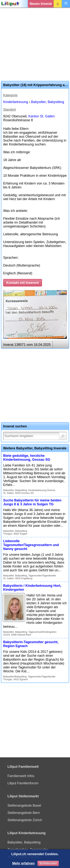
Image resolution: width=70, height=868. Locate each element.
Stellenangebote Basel (24, 806)
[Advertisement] (35, 44)
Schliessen (48, 863)
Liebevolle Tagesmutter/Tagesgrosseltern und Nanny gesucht (31, 545)
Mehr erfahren (23, 863)
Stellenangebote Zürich (25, 820)
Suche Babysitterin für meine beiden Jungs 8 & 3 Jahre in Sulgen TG (32, 502)
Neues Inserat (41, 4)
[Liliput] (10, 4)
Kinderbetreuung (16, 102)
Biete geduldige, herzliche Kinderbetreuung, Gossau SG (27, 458)
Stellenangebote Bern (24, 813)
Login (58, 4)
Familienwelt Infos (21, 776)
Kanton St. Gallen (42, 116)
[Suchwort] (35, 436)
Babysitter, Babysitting (48, 102)
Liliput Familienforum (23, 783)
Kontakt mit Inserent (23, 283)
